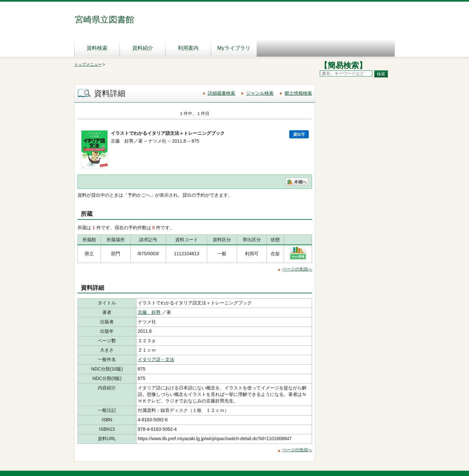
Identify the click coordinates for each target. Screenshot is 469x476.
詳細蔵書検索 (221, 93)
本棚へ (300, 182)
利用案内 (188, 48)
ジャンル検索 (260, 93)
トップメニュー (88, 64)
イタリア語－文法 (156, 359)
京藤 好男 (149, 312)
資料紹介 (143, 48)
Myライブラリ (234, 48)
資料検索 (97, 48)
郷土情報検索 (298, 93)
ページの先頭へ (297, 269)
